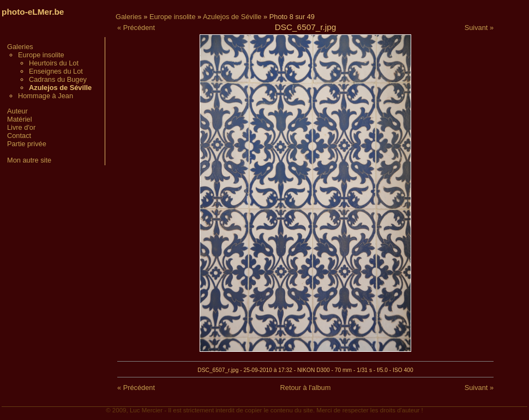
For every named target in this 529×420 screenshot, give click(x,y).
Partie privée (27, 144)
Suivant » (479, 28)
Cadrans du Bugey (58, 79)
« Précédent (136, 28)
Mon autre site (29, 160)
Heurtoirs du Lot (54, 63)
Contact (19, 136)
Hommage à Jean (46, 96)
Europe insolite (41, 55)
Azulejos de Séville (232, 17)
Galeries (20, 47)
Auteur (17, 111)
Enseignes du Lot (56, 71)
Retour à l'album (306, 388)
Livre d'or (21, 127)
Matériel (20, 119)
